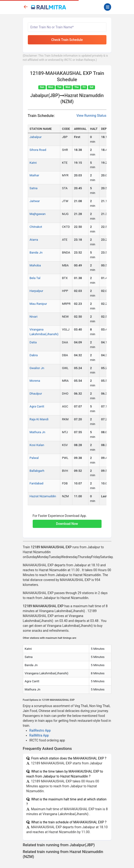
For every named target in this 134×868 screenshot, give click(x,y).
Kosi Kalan (37, 445)
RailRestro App (40, 730)
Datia (33, 342)
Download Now (67, 524)
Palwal (34, 458)
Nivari (34, 317)
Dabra (34, 355)
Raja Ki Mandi (39, 419)
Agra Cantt (37, 406)
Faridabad (37, 483)
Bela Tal (35, 278)
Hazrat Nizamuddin (43, 496)
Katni (33, 163)
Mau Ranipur (38, 304)
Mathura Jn (37, 432)
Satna (34, 188)
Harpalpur (36, 291)
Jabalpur (36, 137)
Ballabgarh (37, 471)
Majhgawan (38, 214)
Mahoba (35, 265)
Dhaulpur (36, 394)
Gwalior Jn (37, 368)
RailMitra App (39, 735)
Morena (35, 381)
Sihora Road (38, 150)
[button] (67, 521)
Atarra (34, 240)
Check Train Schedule (67, 40)
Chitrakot (36, 227)
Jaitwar (35, 201)
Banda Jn (36, 252)
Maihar (34, 175)
